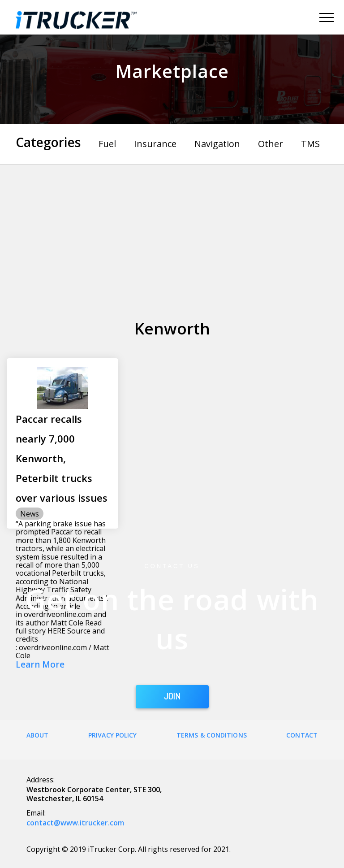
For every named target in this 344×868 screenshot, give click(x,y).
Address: (41, 780)
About (38, 735)
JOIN (172, 697)
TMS (310, 144)
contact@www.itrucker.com (75, 823)
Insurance (155, 144)
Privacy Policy (112, 735)
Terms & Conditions (212, 735)
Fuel (107, 144)
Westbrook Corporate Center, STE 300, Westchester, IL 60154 (94, 794)
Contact (302, 735)
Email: (36, 813)
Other (271, 144)
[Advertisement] (172, 232)
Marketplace (172, 71)
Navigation (217, 144)
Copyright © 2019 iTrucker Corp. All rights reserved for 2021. (129, 849)
